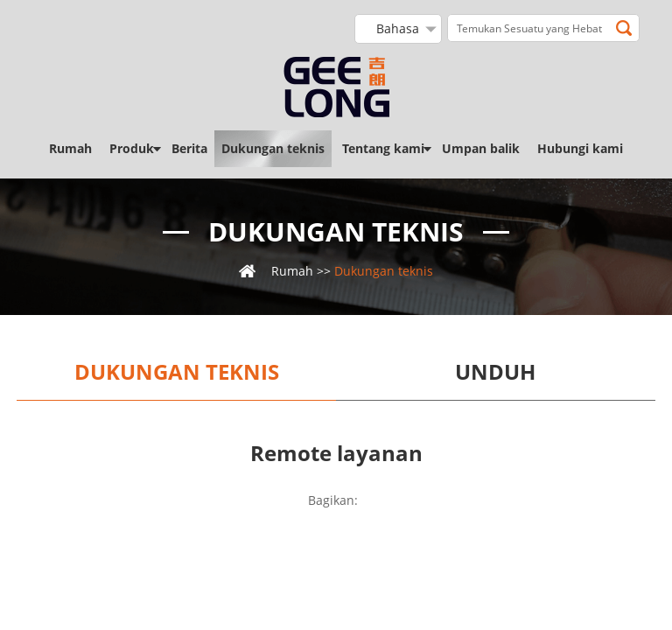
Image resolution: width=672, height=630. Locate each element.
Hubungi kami (580, 148)
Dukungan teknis (273, 148)
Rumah (70, 148)
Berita (189, 148)
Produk (132, 148)
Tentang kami (383, 148)
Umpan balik (481, 148)
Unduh (495, 372)
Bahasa (398, 28)
